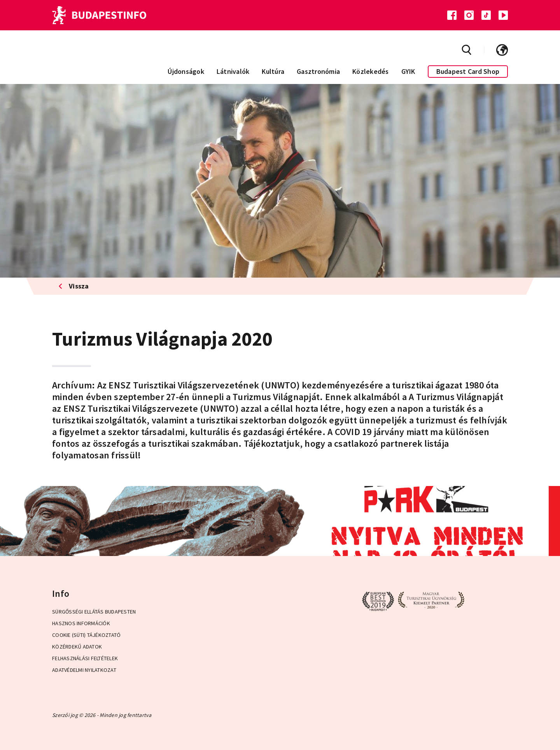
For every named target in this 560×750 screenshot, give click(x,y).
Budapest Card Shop (468, 71)
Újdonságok (186, 71)
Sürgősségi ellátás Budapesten (94, 612)
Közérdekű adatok (77, 647)
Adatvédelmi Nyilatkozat (84, 670)
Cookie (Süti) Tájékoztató (86, 635)
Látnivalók (233, 71)
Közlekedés (371, 71)
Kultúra (273, 71)
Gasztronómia (318, 71)
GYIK (408, 71)
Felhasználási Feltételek (85, 658)
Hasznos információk (81, 623)
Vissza (74, 286)
